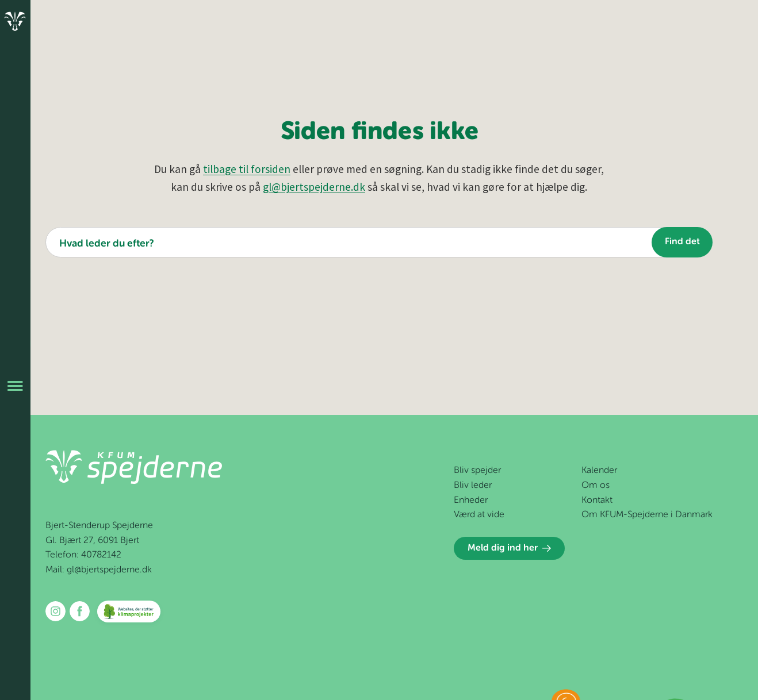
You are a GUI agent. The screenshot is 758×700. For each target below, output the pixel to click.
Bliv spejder (477, 471)
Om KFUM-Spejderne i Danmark (647, 515)
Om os (596, 486)
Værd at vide (479, 515)
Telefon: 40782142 (83, 555)
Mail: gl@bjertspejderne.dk (99, 570)
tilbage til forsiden (247, 169)
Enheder (471, 501)
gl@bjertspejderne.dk (314, 187)
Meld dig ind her (509, 548)
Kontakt (597, 501)
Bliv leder (473, 486)
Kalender (599, 471)
